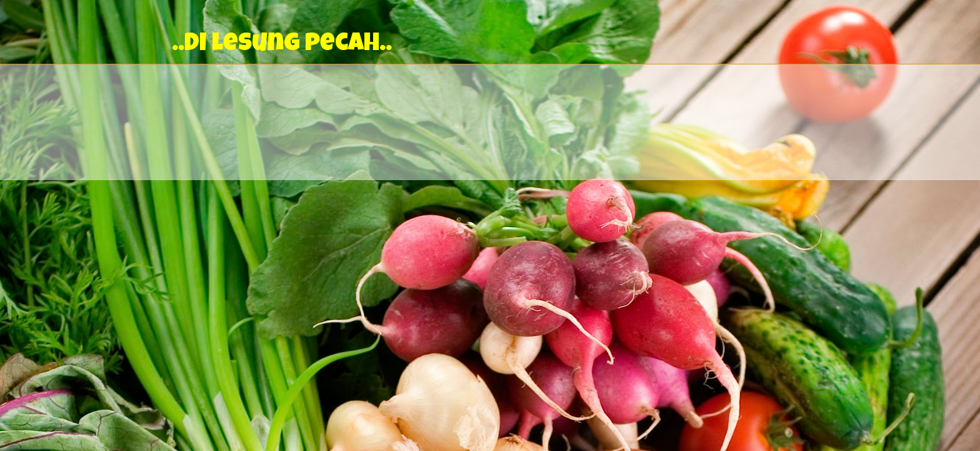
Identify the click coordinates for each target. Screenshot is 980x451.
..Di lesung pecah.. (282, 45)
